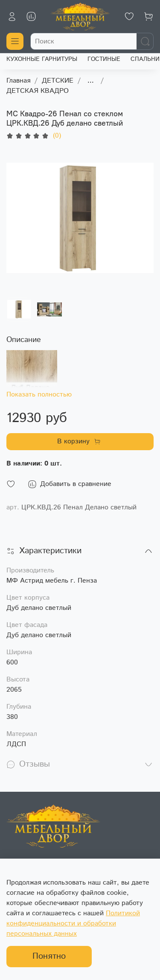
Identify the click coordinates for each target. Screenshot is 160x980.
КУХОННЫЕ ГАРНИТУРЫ (42, 59)
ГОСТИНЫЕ (104, 59)
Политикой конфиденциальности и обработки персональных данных (73, 924)
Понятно (49, 956)
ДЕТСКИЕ (58, 81)
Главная (18, 81)
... (91, 81)
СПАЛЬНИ (145, 59)
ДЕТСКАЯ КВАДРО (38, 91)
